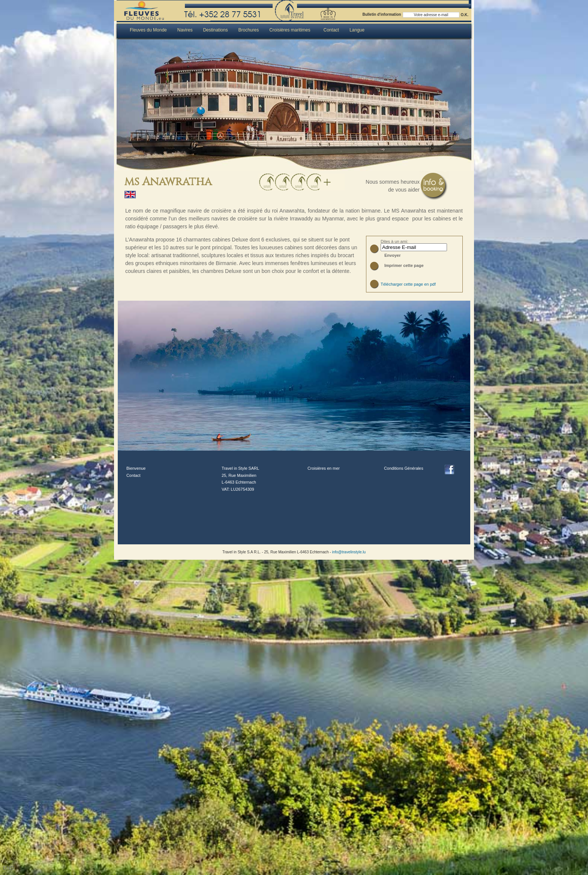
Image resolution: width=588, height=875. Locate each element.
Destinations (215, 30)
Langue (357, 30)
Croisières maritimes (290, 30)
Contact (331, 30)
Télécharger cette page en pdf (408, 284)
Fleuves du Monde (148, 30)
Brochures (248, 30)
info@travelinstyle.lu (348, 552)
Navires (185, 30)
